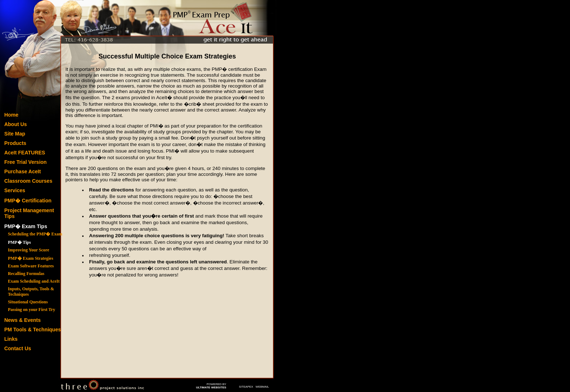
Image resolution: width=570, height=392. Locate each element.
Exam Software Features (31, 266)
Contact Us (18, 348)
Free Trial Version (26, 162)
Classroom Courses (28, 181)
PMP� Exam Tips (26, 226)
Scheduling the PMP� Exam (35, 234)
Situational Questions (28, 302)
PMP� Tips (19, 242)
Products (15, 143)
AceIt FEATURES (25, 153)
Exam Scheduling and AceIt (34, 281)
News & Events (23, 320)
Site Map (15, 134)
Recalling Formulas (26, 274)
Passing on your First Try (32, 310)
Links (11, 339)
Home (11, 115)
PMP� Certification (28, 201)
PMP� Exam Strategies (31, 258)
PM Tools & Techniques (33, 330)
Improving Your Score (29, 250)
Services (15, 190)
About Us (16, 124)
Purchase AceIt (23, 171)
